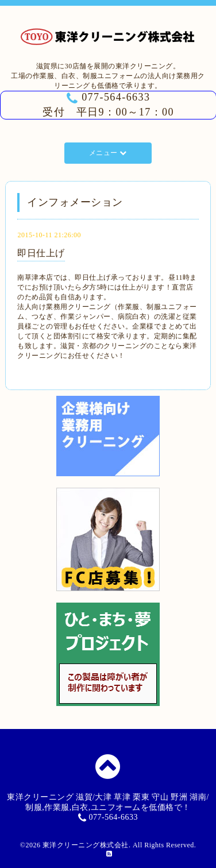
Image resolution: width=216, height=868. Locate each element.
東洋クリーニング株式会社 (86, 845)
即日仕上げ (41, 253)
